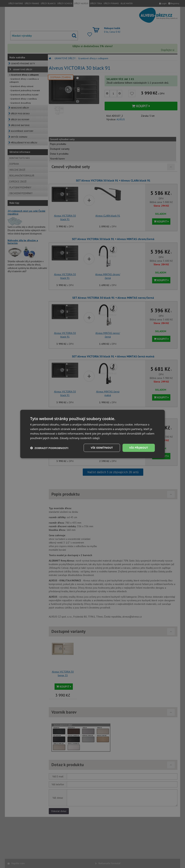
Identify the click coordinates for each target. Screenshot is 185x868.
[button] (49, 448)
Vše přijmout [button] (139, 448)
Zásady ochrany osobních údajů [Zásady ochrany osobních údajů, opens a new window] (80, 438)
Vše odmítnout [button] (102, 448)
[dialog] (92, 434)
